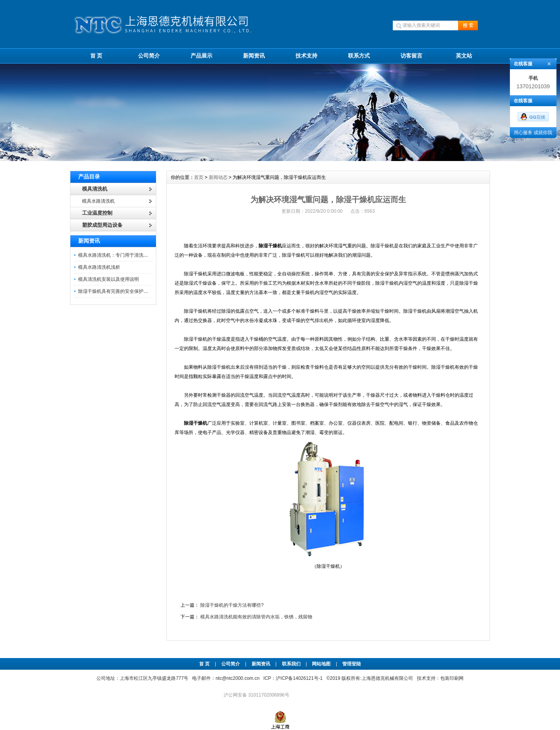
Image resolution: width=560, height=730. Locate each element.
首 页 (96, 56)
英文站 (464, 56)
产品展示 (201, 56)
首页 (199, 177)
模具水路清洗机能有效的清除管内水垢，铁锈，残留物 (256, 617)
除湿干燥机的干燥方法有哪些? (232, 605)
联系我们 (291, 664)
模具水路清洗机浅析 (99, 267)
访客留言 (411, 56)
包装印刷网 (452, 678)
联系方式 (359, 56)
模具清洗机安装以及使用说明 (108, 279)
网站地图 (321, 664)
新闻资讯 (254, 56)
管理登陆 (352, 664)
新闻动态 (218, 177)
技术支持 (306, 56)
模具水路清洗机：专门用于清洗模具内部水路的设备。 (134, 255)
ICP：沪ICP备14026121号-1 (293, 678)
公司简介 (149, 56)
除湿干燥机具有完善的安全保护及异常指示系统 (127, 291)
